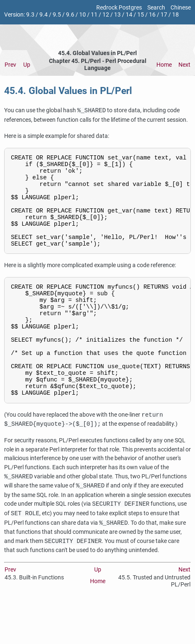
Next (184, 65)
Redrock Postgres (119, 8)
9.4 (44, 15)
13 (117, 15)
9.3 (30, 15)
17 (164, 15)
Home (164, 65)
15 (141, 15)
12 (106, 15)
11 (94, 15)
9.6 (70, 15)
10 (83, 15)
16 (152, 15)
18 (175, 15)
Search (156, 8)
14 (129, 15)
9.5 (57, 15)
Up (27, 65)
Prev (10, 65)
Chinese (181, 8)
